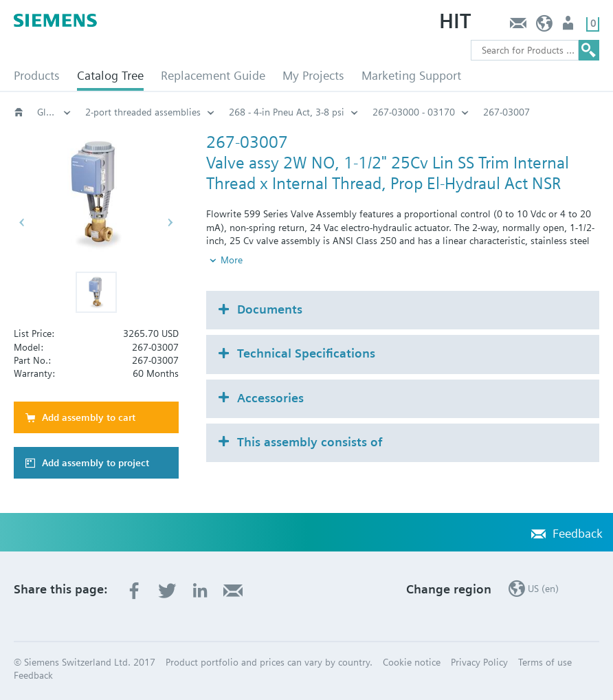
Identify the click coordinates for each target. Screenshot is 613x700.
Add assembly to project (96, 463)
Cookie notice (412, 662)
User (569, 26)
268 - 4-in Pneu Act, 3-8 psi (287, 112)
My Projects (313, 75)
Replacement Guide (213, 75)
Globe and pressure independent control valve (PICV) (54, 112)
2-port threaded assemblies (143, 112)
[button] (96, 292)
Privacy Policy (479, 662)
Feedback (518, 26)
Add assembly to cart (89, 417)
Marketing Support (411, 75)
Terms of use (545, 662)
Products (37, 75)
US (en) (545, 26)
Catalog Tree (110, 75)
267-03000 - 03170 (414, 112)
